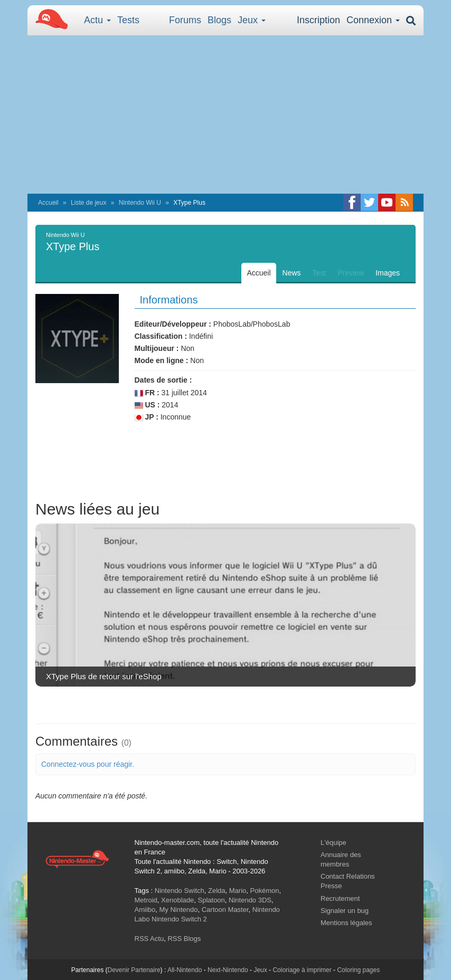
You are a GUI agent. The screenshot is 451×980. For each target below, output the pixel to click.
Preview (351, 273)
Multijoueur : (157, 348)
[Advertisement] (225, 115)
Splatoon (212, 900)
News (292, 273)
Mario (238, 891)
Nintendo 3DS (250, 900)
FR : (147, 393)
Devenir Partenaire (134, 970)
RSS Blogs (184, 939)
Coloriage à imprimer (302, 970)
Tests (128, 20)
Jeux (252, 20)
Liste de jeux (88, 203)
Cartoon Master (225, 910)
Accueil (48, 203)
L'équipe (333, 843)
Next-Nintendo (228, 970)
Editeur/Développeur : (173, 324)
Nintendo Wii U (140, 203)
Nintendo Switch (180, 891)
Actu (97, 20)
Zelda (217, 891)
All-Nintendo (185, 970)
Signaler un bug (345, 911)
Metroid (146, 900)
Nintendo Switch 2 (179, 919)
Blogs (219, 20)
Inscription (318, 20)
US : (147, 405)
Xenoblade (177, 900)
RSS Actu (149, 939)
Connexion (373, 20)
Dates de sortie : (163, 380)
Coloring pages (358, 970)
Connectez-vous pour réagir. (88, 764)
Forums (185, 20)
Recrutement (340, 898)
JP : (147, 417)
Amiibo (145, 910)
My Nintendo (178, 910)
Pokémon (265, 891)
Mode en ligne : (162, 360)
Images (388, 273)
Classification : (161, 336)
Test (320, 273)
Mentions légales (346, 923)
